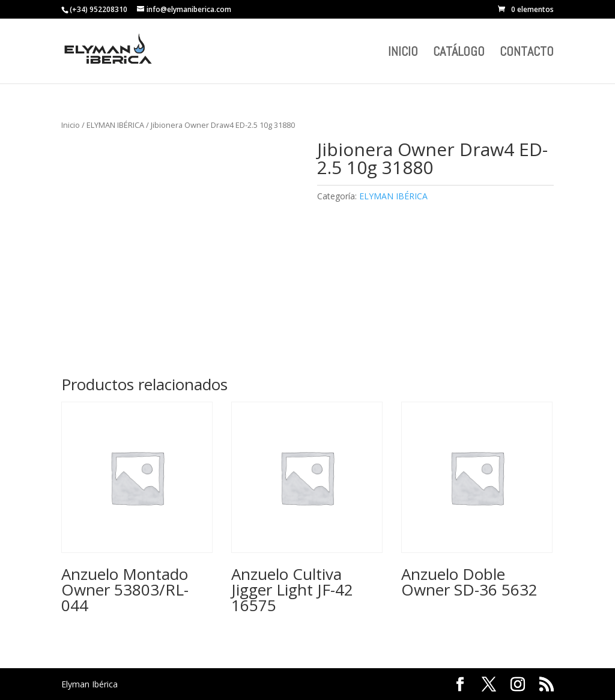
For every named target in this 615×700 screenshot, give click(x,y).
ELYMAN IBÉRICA (115, 125)
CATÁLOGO (459, 53)
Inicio (71, 125)
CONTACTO (527, 53)
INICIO (403, 53)
